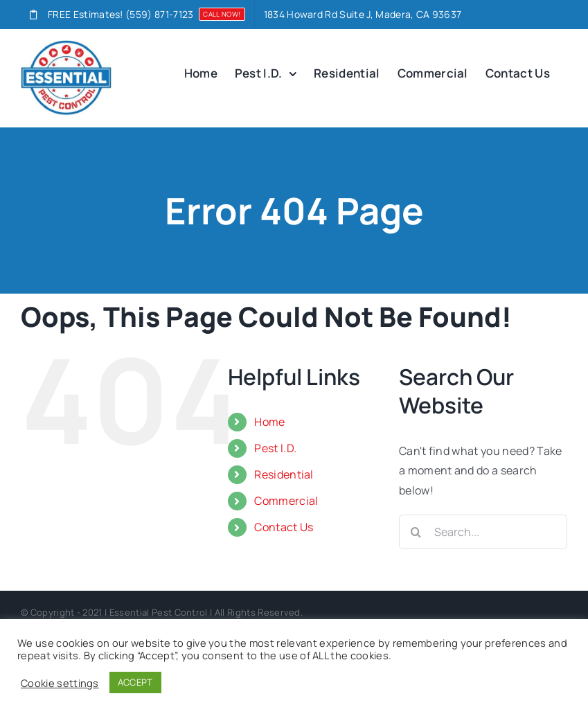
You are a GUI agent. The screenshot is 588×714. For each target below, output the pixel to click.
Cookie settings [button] (60, 683)
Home (269, 422)
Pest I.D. (275, 448)
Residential (284, 474)
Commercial (286, 501)
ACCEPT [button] (135, 682)
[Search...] (483, 532)
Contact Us (284, 527)
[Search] (416, 532)
